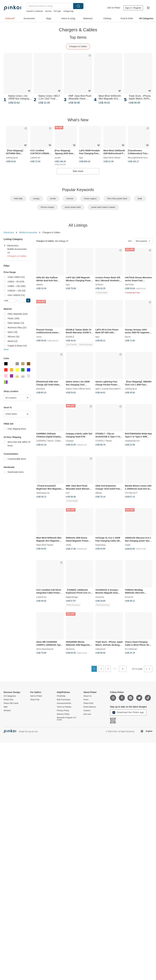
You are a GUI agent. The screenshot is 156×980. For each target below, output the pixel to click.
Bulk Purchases (64, 700)
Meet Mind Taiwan (112, 157)
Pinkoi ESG (88, 703)
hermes (48, 11)
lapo (81, 157)
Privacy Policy (63, 711)
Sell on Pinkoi (114, 8)
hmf (68, 493)
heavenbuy (101, 545)
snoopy (36, 199)
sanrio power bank (73, 207)
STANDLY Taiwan (104, 441)
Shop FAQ (35, 700)
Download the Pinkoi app (128, 712)
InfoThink (129, 285)
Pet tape (57, 11)
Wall (6, 707)
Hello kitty (18, 199)
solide (128, 545)
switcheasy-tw (43, 493)
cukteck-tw (35, 157)
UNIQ (69, 545)
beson (128, 337)
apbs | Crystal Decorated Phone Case (113, 389)
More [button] (6, 349)
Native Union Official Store (78, 389)
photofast (41, 389)
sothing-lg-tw (12, 157)
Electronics (9, 232)
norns (39, 337)
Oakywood (100, 649)
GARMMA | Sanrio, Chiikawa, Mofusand (55, 441)
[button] (28, 300)
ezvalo (58, 157)
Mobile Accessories (28, 232)
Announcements (64, 703)
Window (7, 711)
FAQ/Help (61, 696)
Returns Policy (63, 714)
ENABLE (70, 337)
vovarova (100, 597)
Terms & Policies (64, 707)
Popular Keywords (78, 190)
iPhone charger (47, 207)
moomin (70, 199)
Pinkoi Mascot (90, 707)
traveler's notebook (35, 11)
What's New (78, 120)
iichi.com (87, 714)
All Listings (78, 225)
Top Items (78, 37)
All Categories (10, 696)
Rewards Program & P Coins (67, 719)
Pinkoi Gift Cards (11, 703)
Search (78, 6)
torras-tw (129, 597)
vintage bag (68, 11)
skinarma (70, 649)
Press (86, 700)
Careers (87, 711)
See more (78, 171)
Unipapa (70, 441)
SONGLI (99, 285)
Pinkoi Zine (8, 700)
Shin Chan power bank (117, 199)
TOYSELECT (131, 493)
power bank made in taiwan (103, 207)
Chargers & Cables (78, 46)
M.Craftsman (131, 649)
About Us (87, 696)
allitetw (40, 285)
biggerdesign (72, 597)
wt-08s (53, 199)
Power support (90, 199)
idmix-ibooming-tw (45, 649)
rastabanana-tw (132, 441)
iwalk (140, 199)
